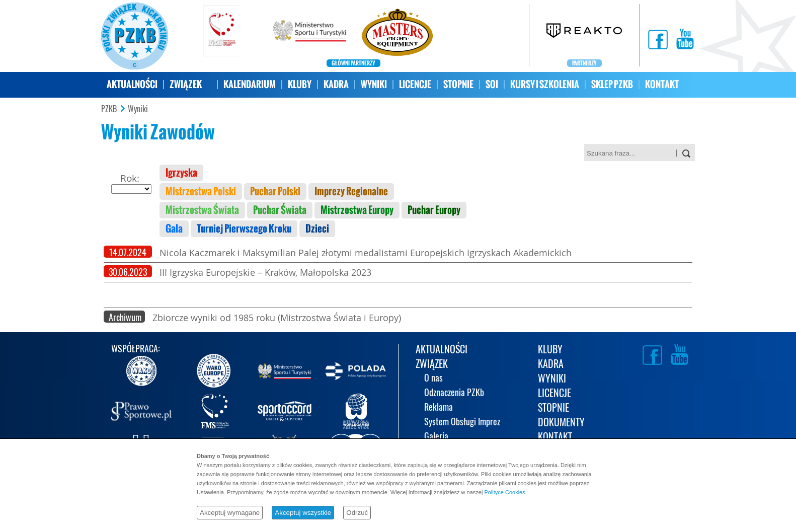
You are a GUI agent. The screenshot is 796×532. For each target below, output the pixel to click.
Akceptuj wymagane (230, 513)
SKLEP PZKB (612, 84)
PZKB (109, 109)
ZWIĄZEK (186, 84)
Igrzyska (181, 173)
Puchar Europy (434, 210)
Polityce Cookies (504, 492)
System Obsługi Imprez (462, 423)
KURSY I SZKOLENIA (545, 84)
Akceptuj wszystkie (303, 513)
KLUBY (300, 84)
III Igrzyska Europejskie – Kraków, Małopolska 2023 (265, 272)
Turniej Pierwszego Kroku (244, 229)
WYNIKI (374, 84)
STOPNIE (458, 84)
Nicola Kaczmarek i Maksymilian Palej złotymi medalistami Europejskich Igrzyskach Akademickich (366, 253)
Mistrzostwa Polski (201, 192)
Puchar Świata (280, 210)
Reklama (439, 408)
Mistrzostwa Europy (357, 210)
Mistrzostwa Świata (202, 210)
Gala (174, 229)
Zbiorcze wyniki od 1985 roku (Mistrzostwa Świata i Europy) (277, 318)
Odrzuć (357, 513)
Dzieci (317, 229)
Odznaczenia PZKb (454, 393)
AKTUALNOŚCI (132, 84)
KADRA (336, 84)
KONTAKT (662, 84)
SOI (492, 84)
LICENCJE (415, 84)
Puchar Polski (275, 192)
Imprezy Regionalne (351, 192)
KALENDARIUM (250, 84)
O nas (433, 379)
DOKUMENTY (561, 423)
